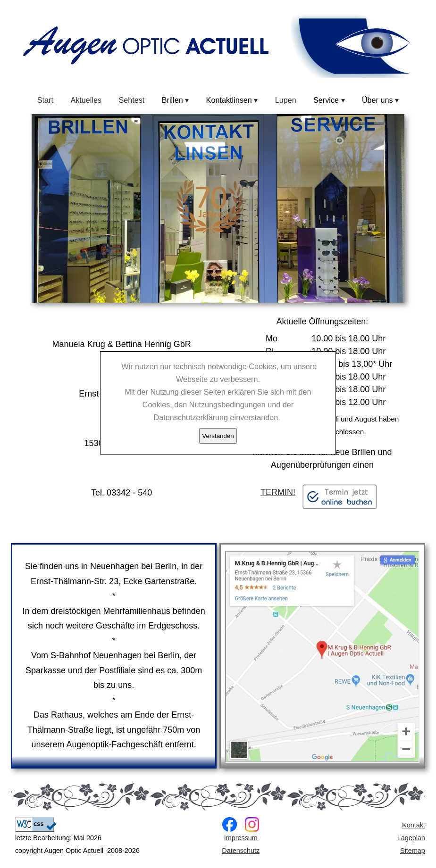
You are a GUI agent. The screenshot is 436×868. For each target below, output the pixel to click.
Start (45, 100)
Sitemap (413, 851)
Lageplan (411, 838)
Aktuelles (86, 100)
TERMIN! (322, 492)
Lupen (286, 100)
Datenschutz (241, 851)
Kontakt (414, 825)
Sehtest (131, 100)
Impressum (241, 838)
